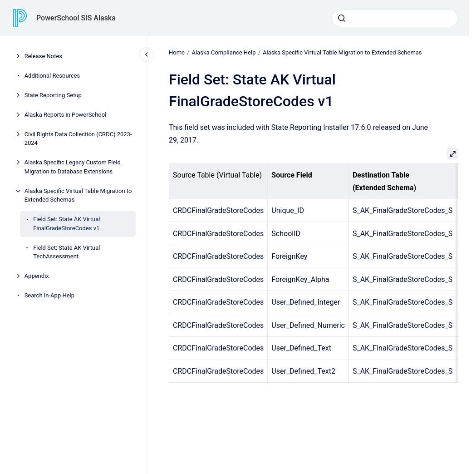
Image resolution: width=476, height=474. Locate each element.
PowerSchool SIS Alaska (76, 18)
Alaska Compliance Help (223, 52)
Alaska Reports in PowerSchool (66, 115)
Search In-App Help (49, 295)
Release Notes (43, 56)
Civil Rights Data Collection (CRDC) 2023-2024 (78, 139)
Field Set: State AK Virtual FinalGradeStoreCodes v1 (66, 224)
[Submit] (342, 18)
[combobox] (395, 18)
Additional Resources (52, 76)
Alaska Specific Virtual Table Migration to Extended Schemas (78, 195)
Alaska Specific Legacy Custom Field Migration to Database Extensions (73, 167)
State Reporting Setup (53, 95)
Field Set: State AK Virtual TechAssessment (66, 252)
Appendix (37, 276)
